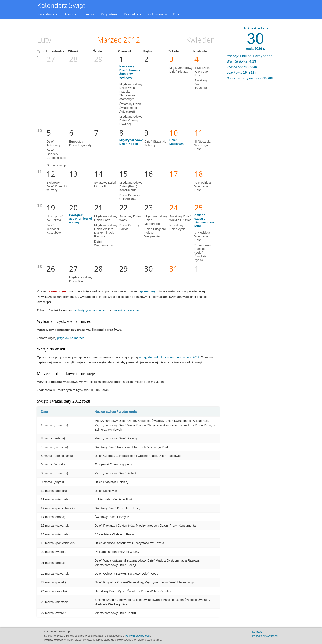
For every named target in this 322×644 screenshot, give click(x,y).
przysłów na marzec (71, 338)
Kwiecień (201, 40)
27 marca (47, 613)
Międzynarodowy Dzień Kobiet (132, 142)
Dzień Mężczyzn (177, 142)
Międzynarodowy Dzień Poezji (106, 218)
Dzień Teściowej (53, 143)
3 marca (46, 438)
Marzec (109, 40)
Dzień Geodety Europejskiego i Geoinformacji (56, 158)
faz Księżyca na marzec (90, 310)
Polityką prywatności (138, 636)
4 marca (46, 447)
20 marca (47, 552)
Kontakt (257, 632)
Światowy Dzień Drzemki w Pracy (57, 186)
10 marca (47, 491)
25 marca (47, 602)
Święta (70, 14)
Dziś (176, 14)
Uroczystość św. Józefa (55, 218)
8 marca (46, 473)
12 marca (47, 508)
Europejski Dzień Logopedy (80, 143)
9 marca (46, 482)
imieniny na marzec (127, 310)
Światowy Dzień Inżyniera (201, 84)
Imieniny (89, 14)
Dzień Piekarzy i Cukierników (130, 197)
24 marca (47, 591)
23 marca (47, 582)
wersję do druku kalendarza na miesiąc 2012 (169, 357)
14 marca (47, 517)
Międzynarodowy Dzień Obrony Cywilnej (131, 120)
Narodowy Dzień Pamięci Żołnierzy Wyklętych (130, 72)
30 (255, 38)
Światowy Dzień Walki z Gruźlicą (180, 218)
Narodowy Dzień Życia (177, 227)
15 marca (47, 525)
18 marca (47, 534)
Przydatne (109, 14)
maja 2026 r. (255, 49)
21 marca (47, 563)
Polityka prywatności (265, 636)
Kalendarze (48, 14)
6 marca (46, 464)
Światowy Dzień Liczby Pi (105, 184)
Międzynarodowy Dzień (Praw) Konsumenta (131, 186)
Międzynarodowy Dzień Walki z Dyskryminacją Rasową (106, 231)
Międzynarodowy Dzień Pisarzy (181, 70)
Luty (44, 40)
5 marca (46, 456)
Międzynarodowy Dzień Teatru (81, 279)
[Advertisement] (255, 149)
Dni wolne (133, 14)
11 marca (47, 499)
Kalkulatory (157, 14)
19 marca (47, 543)
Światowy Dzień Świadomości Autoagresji (130, 108)
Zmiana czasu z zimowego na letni (204, 220)
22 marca (47, 574)
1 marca (46, 425)
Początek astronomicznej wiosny (80, 219)
